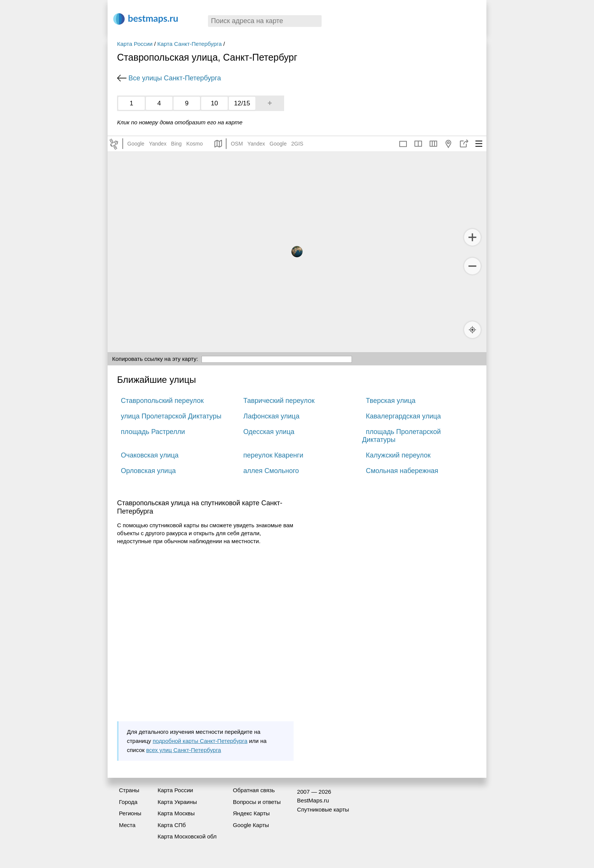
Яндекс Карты (251, 813)
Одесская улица (269, 432)
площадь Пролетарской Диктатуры (402, 436)
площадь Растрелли (153, 432)
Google (136, 144)
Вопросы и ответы (257, 802)
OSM (237, 144)
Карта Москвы (176, 813)
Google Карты (251, 825)
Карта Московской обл (187, 836)
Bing (177, 144)
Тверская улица (391, 401)
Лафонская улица (271, 416)
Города (128, 802)
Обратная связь (254, 790)
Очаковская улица (150, 455)
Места (127, 825)
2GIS (297, 144)
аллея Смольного (271, 471)
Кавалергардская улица (403, 416)
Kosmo (195, 144)
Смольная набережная (402, 471)
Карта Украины (177, 802)
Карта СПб (172, 825)
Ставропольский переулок (162, 401)
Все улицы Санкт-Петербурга (175, 78)
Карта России (135, 44)
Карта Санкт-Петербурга (189, 44)
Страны (129, 790)
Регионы (130, 813)
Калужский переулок (398, 455)
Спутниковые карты (323, 809)
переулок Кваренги (273, 455)
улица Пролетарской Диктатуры (171, 416)
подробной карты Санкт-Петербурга (200, 741)
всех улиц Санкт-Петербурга (184, 750)
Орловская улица (148, 471)
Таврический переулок (279, 401)
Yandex (158, 144)
